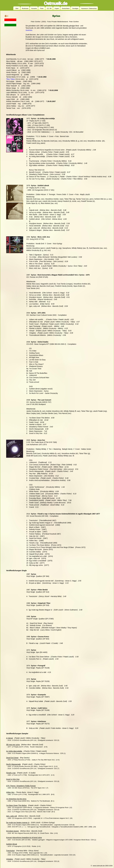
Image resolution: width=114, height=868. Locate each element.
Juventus (29, 30)
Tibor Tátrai (10, 79)
